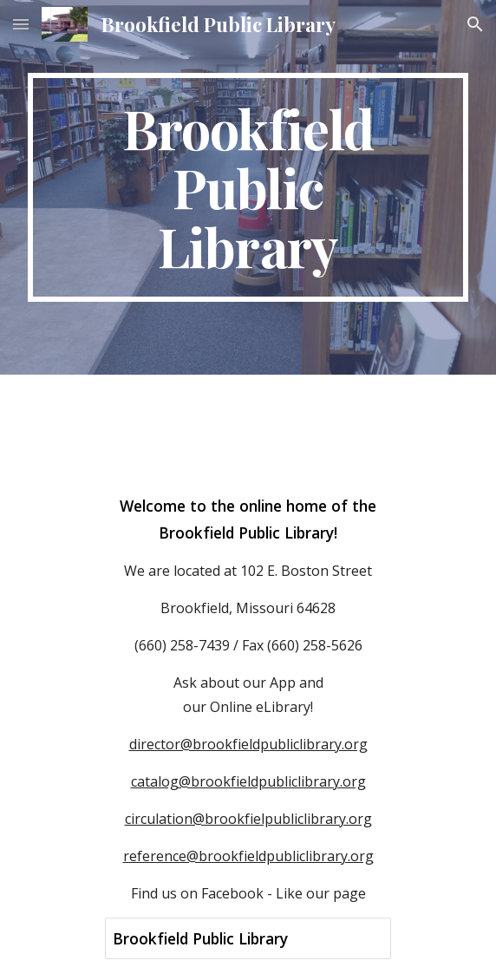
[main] (248, 187)
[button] (21, 24)
